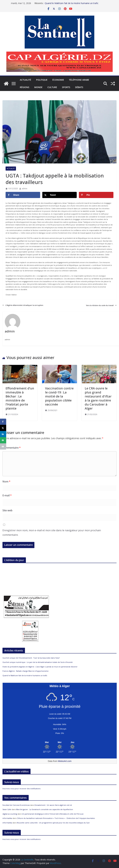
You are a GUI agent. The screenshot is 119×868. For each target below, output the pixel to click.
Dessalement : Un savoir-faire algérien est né (53, 805)
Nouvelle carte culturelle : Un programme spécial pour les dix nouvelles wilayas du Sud (53, 823)
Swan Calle (7, 809)
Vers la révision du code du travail (101, 305)
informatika (7, 818)
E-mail (7, 495)
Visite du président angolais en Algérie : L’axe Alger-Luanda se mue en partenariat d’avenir (40, 667)
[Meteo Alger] (60, 742)
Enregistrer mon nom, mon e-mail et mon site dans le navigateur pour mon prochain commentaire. (52, 533)
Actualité (25, 80)
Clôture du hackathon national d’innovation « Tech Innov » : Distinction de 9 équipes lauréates (56, 818)
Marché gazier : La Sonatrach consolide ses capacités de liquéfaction (45, 809)
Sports (66, 87)
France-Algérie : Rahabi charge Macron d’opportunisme (25, 671)
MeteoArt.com (65, 761)
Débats (79, 87)
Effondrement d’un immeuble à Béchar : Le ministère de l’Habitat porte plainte (20, 398)
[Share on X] (60, 195)
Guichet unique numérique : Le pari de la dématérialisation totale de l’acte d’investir (38, 662)
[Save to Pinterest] (96, 195)
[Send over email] (3, 440)
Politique (42, 80)
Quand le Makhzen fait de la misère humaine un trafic (72, 3)
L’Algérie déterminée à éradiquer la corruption (23, 305)
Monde (38, 87)
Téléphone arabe (79, 80)
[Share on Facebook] (23, 195)
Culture (52, 87)
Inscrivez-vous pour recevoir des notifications (21, 789)
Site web (7, 510)
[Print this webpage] (3, 446)
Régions (25, 87)
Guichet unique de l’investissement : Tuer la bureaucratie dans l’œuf (31, 658)
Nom (6, 482)
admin (24, 189)
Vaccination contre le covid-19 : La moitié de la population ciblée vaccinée (59, 396)
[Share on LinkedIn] (3, 434)
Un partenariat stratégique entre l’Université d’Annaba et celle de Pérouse (53, 814)
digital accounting (10, 814)
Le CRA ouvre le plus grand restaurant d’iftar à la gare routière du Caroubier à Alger (98, 398)
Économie (58, 80)
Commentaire (12, 448)
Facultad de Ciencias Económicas (16, 805)
